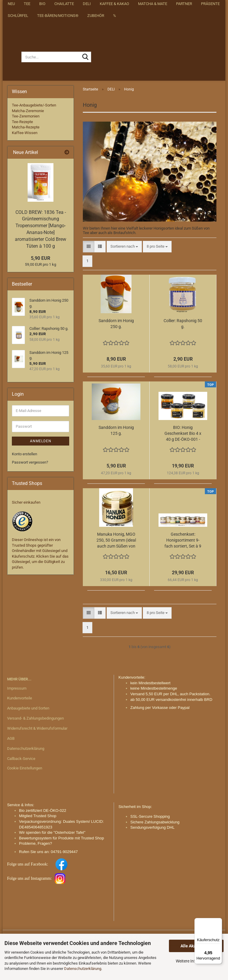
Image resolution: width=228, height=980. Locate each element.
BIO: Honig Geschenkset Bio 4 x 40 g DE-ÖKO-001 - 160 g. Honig (183, 469)
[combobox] (124, 282)
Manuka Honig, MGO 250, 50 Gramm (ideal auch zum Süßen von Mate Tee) (116, 575)
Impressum (17, 723)
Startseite (88, 7)
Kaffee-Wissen (25, 168)
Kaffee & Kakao (114, 110)
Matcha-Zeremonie (28, 145)
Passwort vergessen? (30, 497)
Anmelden (41, 476)
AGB (11, 773)
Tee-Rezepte (22, 157)
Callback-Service (21, 793)
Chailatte (64, 110)
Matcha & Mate (153, 110)
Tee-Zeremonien (26, 151)
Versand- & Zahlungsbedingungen (35, 753)
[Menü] (218, 922)
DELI (87, 110)
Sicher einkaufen (26, 537)
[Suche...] (14, 92)
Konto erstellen (24, 489)
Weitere (209, 110)
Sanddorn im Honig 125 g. (116, 465)
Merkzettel (201, 7)
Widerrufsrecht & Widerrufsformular (37, 763)
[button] (154, 7)
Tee (27, 110)
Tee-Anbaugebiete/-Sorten (34, 140)
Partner (184, 110)
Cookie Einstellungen (25, 803)
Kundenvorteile (20, 733)
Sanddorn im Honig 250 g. (116, 359)
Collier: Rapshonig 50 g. (183, 359)
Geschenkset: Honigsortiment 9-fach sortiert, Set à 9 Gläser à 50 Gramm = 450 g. (183, 575)
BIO (42, 110)
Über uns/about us (123, 7)
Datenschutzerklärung (83, 969)
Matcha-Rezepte (26, 162)
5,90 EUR (41, 293)
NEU (11, 110)
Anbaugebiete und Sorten (28, 743)
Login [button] (174, 7)
